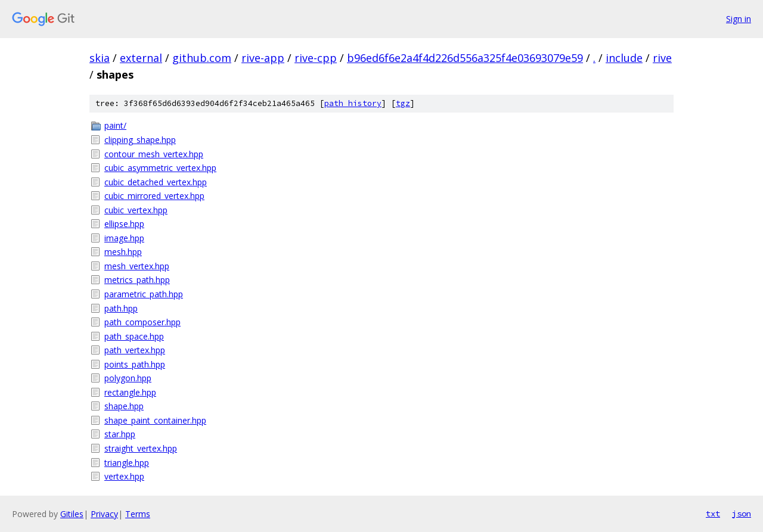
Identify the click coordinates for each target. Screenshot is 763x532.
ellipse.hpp (124, 224)
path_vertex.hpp (135, 350)
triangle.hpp (127, 463)
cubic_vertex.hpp (136, 210)
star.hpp (120, 434)
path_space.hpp (134, 336)
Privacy (104, 514)
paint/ (115, 125)
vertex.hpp (124, 476)
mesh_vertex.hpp (137, 266)
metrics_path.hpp (137, 280)
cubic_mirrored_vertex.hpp (154, 196)
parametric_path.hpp (144, 294)
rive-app (263, 58)
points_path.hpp (135, 364)
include (624, 58)
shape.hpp (124, 406)
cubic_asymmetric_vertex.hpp (160, 168)
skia (100, 58)
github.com (202, 58)
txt (713, 514)
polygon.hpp (128, 378)
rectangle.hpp (130, 392)
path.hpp (121, 308)
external (141, 58)
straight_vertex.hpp (141, 448)
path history (353, 103)
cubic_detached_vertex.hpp (156, 182)
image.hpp (124, 238)
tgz (403, 103)
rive (662, 58)
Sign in (739, 19)
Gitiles (72, 514)
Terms (138, 514)
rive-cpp (316, 58)
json (742, 514)
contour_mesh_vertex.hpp (154, 154)
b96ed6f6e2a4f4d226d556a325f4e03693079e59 (465, 58)
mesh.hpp (123, 252)
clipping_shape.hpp (140, 140)
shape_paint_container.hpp (155, 420)
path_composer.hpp (142, 322)
